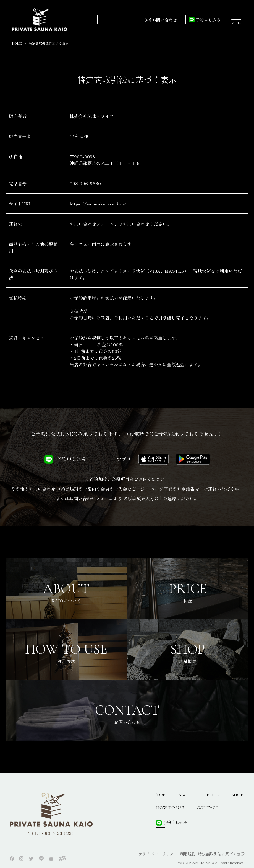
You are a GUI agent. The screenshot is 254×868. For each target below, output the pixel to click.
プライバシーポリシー (158, 854)
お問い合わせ (164, 20)
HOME (17, 43)
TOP (161, 795)
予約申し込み (208, 20)
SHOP (237, 795)
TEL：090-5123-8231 (51, 833)
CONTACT (208, 808)
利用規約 (188, 854)
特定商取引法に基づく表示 (221, 854)
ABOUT (186, 795)
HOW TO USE (170, 808)
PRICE (213, 795)
